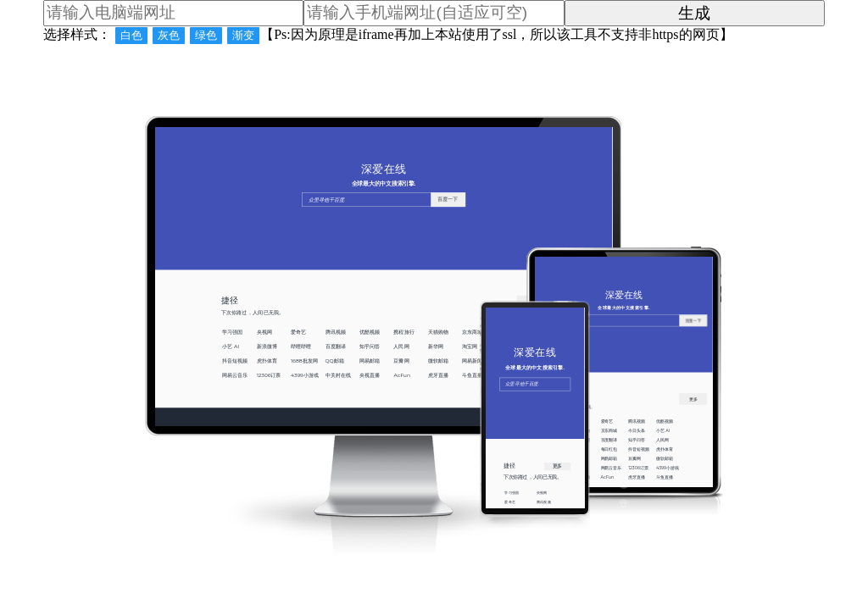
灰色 (169, 35)
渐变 (243, 35)
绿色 (206, 35)
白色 (131, 35)
